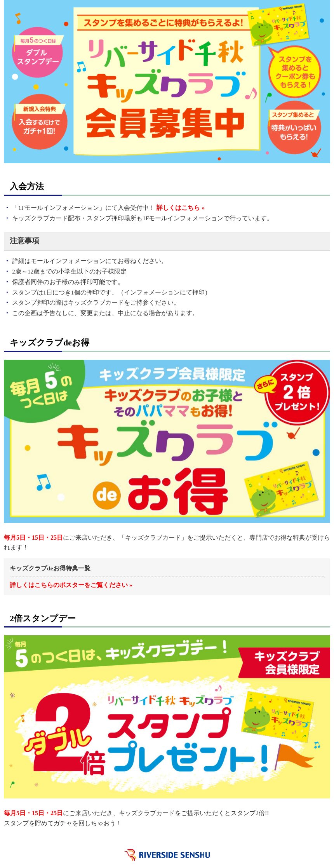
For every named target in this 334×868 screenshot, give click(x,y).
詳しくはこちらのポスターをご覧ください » (71, 585)
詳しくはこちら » (181, 208)
